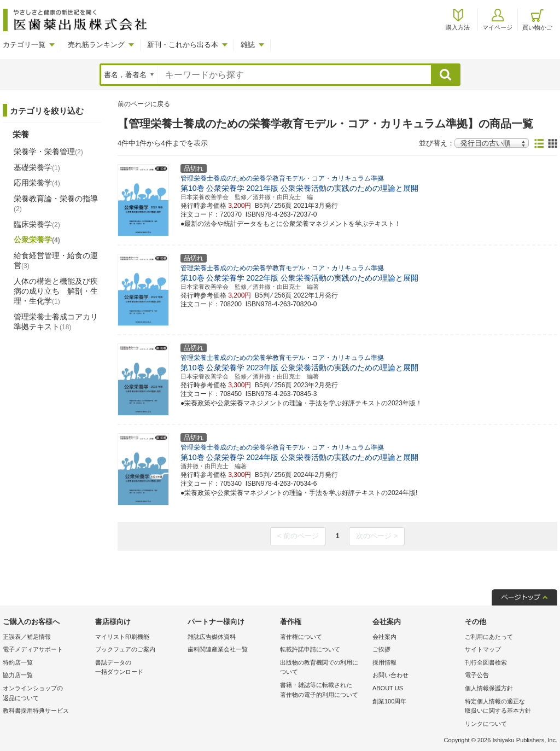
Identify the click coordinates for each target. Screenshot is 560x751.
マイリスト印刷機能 (122, 637)
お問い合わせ (390, 675)
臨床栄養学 (37, 224)
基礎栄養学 (37, 167)
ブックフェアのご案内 (125, 649)
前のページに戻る (144, 104)
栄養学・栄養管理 (48, 152)
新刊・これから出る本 (183, 45)
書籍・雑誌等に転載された (323, 691)
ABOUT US (388, 688)
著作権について (301, 637)
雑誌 (248, 45)
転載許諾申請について (310, 649)
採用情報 (384, 662)
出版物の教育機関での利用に (323, 668)
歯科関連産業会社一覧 (218, 649)
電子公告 (477, 675)
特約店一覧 (18, 662)
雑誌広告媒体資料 (212, 637)
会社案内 (384, 637)
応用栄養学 (37, 183)
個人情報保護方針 (489, 688)
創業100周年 (389, 701)
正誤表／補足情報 (27, 637)
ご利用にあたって (489, 637)
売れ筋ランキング (96, 45)
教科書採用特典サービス (36, 711)
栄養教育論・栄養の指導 (56, 203)
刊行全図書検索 (486, 662)
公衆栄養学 (37, 240)
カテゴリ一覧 (24, 45)
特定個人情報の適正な (508, 707)
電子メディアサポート (33, 649)
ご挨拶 (381, 649)
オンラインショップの (46, 694)
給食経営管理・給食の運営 (56, 260)
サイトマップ (483, 649)
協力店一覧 (18, 675)
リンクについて (486, 724)
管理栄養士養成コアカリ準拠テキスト (56, 322)
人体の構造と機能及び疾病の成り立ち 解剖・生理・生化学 (56, 291)
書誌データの (139, 668)
